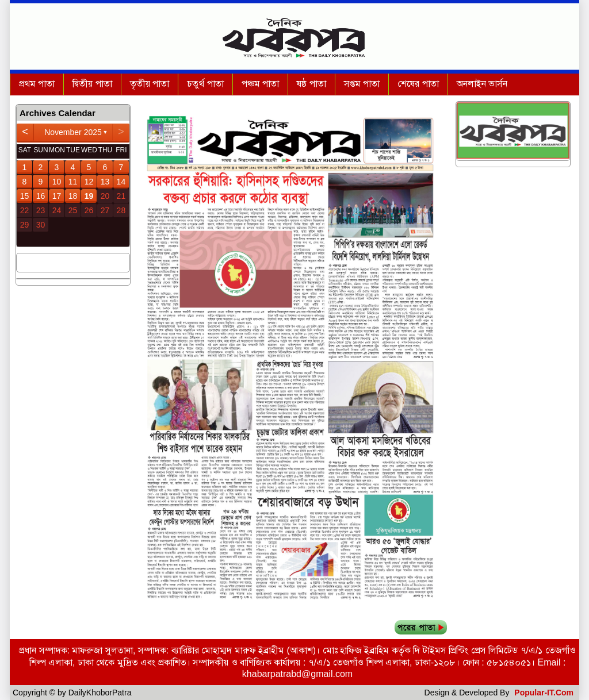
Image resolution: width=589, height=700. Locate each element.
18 (73, 196)
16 (41, 196)
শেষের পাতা (418, 84)
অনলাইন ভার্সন (482, 84)
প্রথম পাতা (37, 84)
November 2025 (73, 132)
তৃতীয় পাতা (150, 84)
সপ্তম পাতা (362, 84)
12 (89, 182)
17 (57, 196)
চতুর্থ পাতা (205, 84)
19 (89, 196)
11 (73, 182)
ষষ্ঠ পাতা (311, 84)
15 (25, 196)
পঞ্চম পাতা (260, 84)
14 (121, 182)
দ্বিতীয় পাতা (92, 84)
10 (57, 182)
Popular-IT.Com (544, 693)
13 (105, 182)
